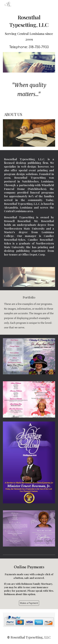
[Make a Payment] (29, 603)
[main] (29, 32)
